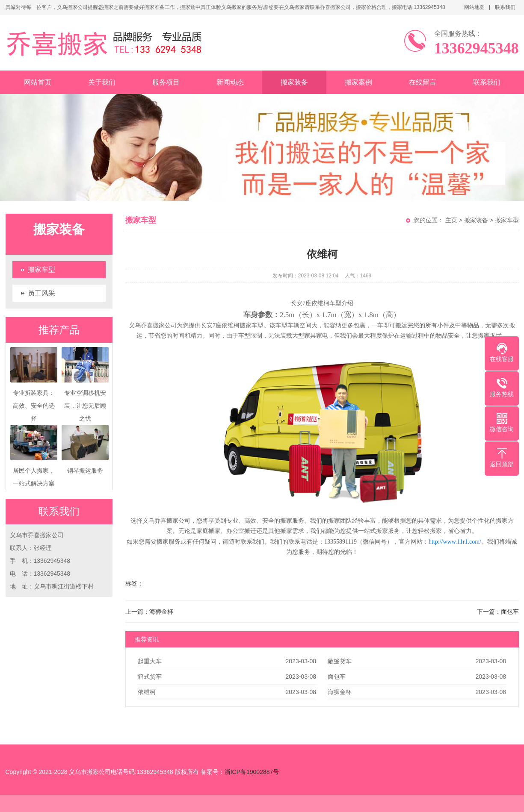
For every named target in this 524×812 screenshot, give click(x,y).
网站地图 (474, 7)
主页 (451, 220)
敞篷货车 (340, 661)
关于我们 (102, 82)
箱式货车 (150, 677)
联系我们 (505, 7)
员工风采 (41, 293)
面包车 (337, 677)
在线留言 (423, 82)
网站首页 (38, 82)
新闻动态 (230, 82)
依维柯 (147, 692)
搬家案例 (358, 82)
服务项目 (166, 82)
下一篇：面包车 (498, 612)
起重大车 (150, 661)
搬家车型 (41, 269)
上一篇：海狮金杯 (149, 612)
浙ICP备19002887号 (252, 772)
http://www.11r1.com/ (455, 542)
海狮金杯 (340, 692)
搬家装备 (294, 82)
